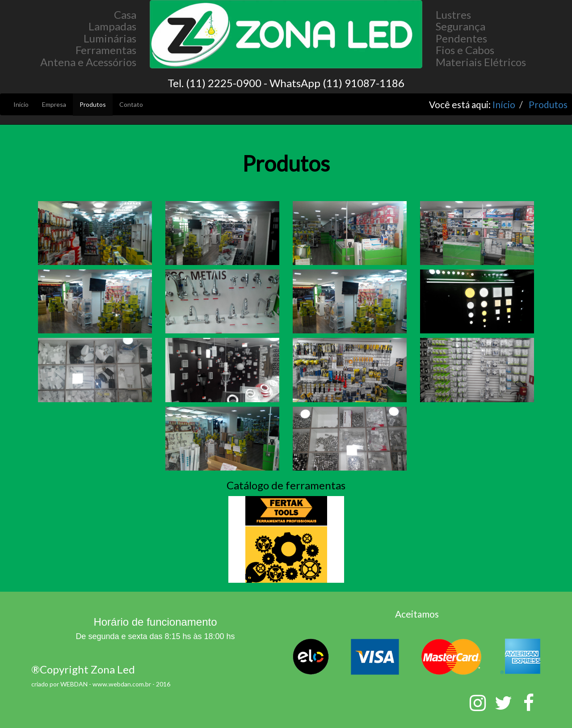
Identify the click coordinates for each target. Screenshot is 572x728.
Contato (131, 104)
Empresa (54, 104)
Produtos (93, 104)
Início (21, 104)
